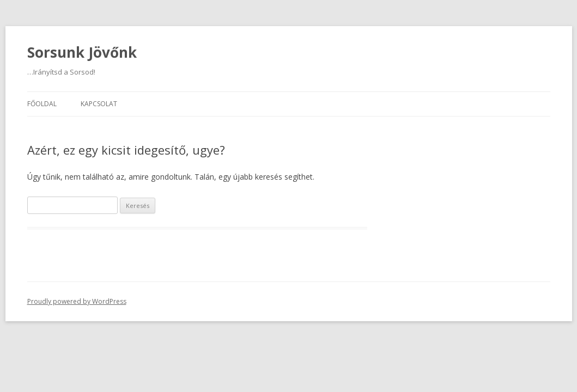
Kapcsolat (99, 104)
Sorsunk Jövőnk (82, 52)
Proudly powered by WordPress (77, 301)
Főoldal (42, 104)
